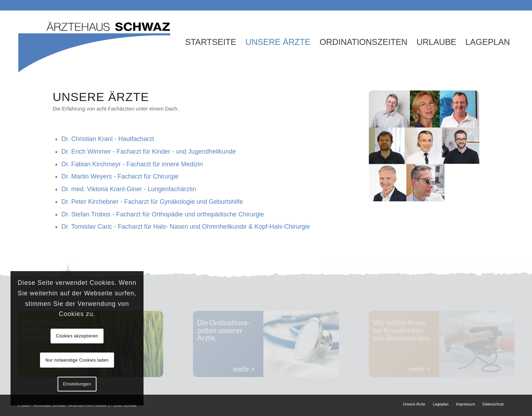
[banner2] (266, 344)
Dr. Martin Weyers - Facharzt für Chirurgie (120, 176)
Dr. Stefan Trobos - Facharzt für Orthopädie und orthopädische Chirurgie (163, 214)
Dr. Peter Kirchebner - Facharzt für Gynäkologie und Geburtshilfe (152, 202)
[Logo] (95, 42)
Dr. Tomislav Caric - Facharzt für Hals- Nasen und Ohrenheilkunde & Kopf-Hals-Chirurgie (186, 227)
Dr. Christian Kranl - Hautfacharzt (108, 139)
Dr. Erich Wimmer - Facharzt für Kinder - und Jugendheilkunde (149, 152)
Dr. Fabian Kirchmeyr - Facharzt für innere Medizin (132, 164)
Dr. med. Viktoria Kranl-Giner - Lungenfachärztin (129, 189)
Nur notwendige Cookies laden (77, 360)
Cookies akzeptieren (77, 336)
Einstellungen (77, 384)
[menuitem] (211, 42)
